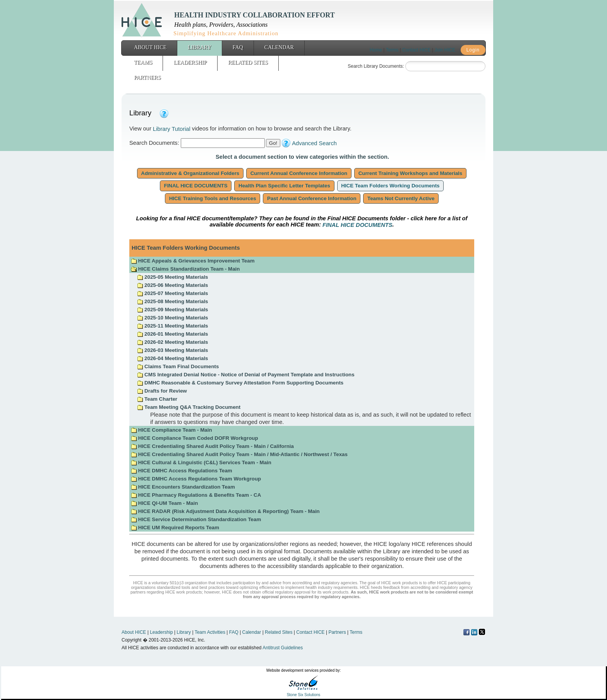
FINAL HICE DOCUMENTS (196, 186)
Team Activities (210, 632)
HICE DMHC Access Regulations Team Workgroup (196, 479)
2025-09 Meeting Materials (172, 310)
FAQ (238, 47)
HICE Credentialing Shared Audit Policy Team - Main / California (212, 446)
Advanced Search (314, 143)
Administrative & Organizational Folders (190, 173)
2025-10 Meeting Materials (172, 318)
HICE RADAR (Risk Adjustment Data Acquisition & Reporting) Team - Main (225, 511)
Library (200, 47)
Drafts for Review (162, 391)
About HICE (150, 47)
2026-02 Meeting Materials (172, 342)
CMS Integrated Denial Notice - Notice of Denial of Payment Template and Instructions (246, 375)
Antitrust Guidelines (283, 648)
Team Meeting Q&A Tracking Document (189, 407)
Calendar (279, 47)
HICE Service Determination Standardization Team (196, 519)
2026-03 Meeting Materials (172, 350)
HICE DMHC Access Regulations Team (182, 471)
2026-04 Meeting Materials (172, 358)
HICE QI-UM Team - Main (164, 503)
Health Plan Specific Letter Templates (284, 186)
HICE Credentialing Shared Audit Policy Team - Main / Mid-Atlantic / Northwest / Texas (239, 454)
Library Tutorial (172, 129)
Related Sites (248, 63)
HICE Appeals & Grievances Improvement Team (193, 261)
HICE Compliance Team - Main (171, 430)
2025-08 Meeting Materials (172, 301)
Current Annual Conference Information (299, 173)
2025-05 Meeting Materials (172, 277)
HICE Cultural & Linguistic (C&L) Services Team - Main (201, 462)
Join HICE (445, 50)
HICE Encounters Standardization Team (183, 487)
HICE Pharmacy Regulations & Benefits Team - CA (196, 495)
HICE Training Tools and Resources (213, 198)
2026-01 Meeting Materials (172, 334)
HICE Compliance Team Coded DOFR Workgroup (194, 438)
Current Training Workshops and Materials (410, 173)
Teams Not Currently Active (401, 198)
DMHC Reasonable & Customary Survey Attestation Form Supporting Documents (240, 383)
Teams (143, 63)
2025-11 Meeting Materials (172, 326)
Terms (392, 50)
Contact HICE (416, 50)
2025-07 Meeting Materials (172, 293)
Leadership (190, 63)
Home (376, 50)
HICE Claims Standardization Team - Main (185, 269)
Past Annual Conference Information (312, 198)
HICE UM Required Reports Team (175, 528)
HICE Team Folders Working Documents (391, 186)
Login (473, 50)
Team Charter (157, 399)
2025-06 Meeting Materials (172, 285)
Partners (147, 78)
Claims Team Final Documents (178, 366)
